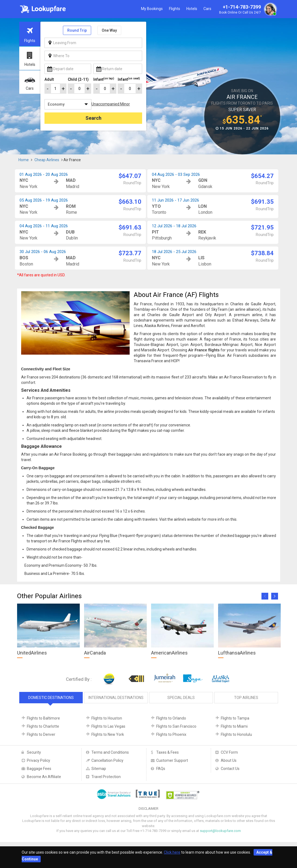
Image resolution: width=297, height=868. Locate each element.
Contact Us (230, 769)
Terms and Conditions (110, 752)
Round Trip (77, 30)
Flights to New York (108, 734)
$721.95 (262, 227)
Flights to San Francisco (176, 726)
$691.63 (130, 227)
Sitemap (99, 769)
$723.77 (130, 253)
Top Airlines (246, 698)
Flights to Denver (41, 734)
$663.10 (130, 202)
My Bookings (152, 9)
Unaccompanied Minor (111, 104)
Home (24, 160)
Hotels (192, 9)
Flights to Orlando (171, 718)
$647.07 (130, 176)
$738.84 (262, 253)
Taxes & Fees (167, 752)
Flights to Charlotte (43, 726)
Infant (104, 79)
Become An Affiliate (44, 777)
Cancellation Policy (107, 760)
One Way (109, 30)
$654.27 (262, 176)
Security (34, 752)
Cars (207, 9)
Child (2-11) (78, 79)
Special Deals (181, 698)
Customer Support (172, 760)
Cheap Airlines (47, 160)
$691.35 (262, 202)
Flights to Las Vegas (108, 726)
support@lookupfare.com (220, 831)
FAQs (161, 769)
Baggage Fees (39, 769)
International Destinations (116, 698)
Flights (175, 9)
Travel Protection (106, 777)
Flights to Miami (234, 726)
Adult (49, 79)
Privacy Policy (39, 760)
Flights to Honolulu (236, 734)
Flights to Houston (107, 718)
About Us (229, 760)
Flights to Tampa (235, 718)
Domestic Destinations (51, 698)
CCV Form (229, 752)
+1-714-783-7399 (247, 10)
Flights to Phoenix (171, 734)
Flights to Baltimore (43, 718)
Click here (172, 852)
